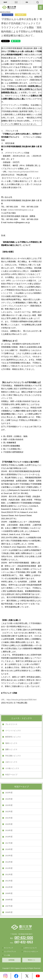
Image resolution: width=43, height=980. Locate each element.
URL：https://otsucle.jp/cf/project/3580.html (19, 700)
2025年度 (9, 793)
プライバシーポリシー (31, 952)
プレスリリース (11, 724)
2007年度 (9, 906)
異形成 (4, 296)
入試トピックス (11, 762)
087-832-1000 (24, 937)
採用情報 (11, 960)
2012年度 (9, 874)
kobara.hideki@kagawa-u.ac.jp (21, 210)
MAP (5, 2)
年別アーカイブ (11, 775)
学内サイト (32, 960)
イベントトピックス (13, 731)
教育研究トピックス (13, 737)
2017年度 (9, 843)
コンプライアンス (10, 952)
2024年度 (9, 799)
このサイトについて (30, 948)
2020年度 (9, 824)
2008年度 (9, 900)
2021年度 (9, 818)
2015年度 (9, 856)
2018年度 (9, 837)
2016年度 (9, 849)
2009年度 (9, 893)
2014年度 (9, 862)
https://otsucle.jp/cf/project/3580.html (23, 172)
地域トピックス (11, 743)
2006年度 (9, 912)
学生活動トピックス (13, 756)
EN (27, 2)
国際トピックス (11, 749)
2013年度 (9, 868)
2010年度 (9, 887)
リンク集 (7, 955)
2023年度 (9, 805)
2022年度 (9, 812)
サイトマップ (8, 948)
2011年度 (9, 881)
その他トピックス (12, 768)
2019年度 (9, 830)
